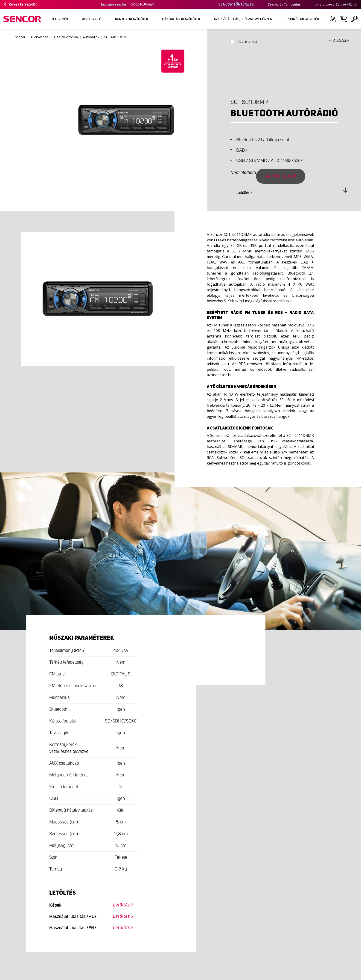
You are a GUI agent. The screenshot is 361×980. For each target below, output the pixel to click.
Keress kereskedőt (23, 5)
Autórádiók (341, 41)
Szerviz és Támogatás (284, 5)
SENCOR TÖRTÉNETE (236, 4)
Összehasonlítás (248, 42)
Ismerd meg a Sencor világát (336, 5)
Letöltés (243, 193)
